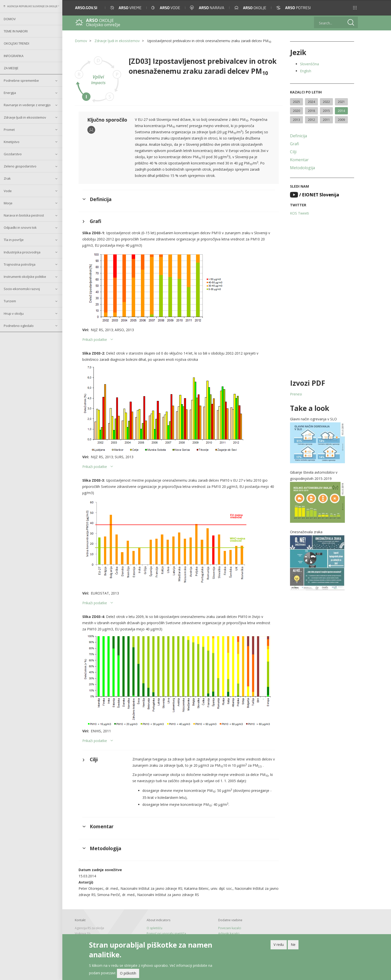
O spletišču (154, 928)
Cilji (293, 152)
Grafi (294, 144)
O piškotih (128, 973)
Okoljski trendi (16, 43)
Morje (8, 203)
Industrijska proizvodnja (22, 252)
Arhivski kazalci (229, 934)
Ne (293, 944)
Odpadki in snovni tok (20, 227)
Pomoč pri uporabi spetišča (166, 934)
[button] (355, 8)
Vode (8, 191)
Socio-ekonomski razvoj (22, 289)
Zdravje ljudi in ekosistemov (25, 117)
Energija (10, 93)
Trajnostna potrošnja (20, 264)
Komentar (299, 160)
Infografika (14, 56)
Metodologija (302, 168)
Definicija (298, 136)
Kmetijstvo (12, 142)
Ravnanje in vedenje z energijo (27, 105)
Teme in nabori (16, 31)
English (306, 71)
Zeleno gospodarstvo (20, 166)
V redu (279, 944)
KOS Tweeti (299, 213)
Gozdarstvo (13, 154)
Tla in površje (14, 240)
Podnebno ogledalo (19, 326)
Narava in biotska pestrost (24, 215)
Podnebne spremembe (21, 80)
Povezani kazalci (230, 928)
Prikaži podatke (95, 339)
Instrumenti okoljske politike (25, 277)
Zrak (7, 178)
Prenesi (296, 394)
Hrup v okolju (14, 313)
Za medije (11, 68)
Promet (9, 130)
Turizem (10, 301)
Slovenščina (309, 64)
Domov (10, 19)
